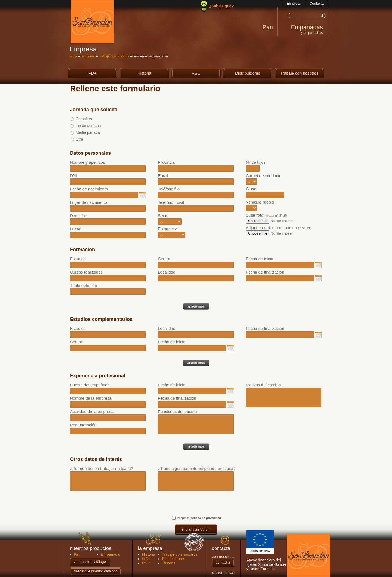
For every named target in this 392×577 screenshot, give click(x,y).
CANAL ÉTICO (223, 573)
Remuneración (83, 425)
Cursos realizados (86, 272)
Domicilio (78, 216)
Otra (79, 139)
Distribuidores (251, 73)
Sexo (163, 216)
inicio (73, 56)
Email (163, 176)
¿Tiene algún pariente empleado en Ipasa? (196, 468)
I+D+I (100, 73)
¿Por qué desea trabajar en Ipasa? (102, 468)
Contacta (317, 3)
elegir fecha (143, 195)
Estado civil (168, 229)
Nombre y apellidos (87, 162)
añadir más (196, 306)
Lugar (75, 229)
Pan (268, 27)
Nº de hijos (256, 162)
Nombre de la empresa (91, 398)
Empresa (294, 3)
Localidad (167, 272)
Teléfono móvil (171, 202)
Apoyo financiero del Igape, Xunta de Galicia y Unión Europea (266, 550)
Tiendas (168, 563)
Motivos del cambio (263, 385)
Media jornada (88, 132)
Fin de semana (88, 126)
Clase (251, 189)
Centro (164, 259)
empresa (88, 56)
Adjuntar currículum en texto (279, 228)
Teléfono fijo (169, 189)
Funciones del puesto (177, 412)
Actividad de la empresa (92, 412)
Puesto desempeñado (90, 385)
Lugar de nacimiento (88, 202)
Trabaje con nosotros (300, 73)
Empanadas (307, 29)
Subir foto (266, 215)
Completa (84, 119)
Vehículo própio (260, 202)
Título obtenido (83, 285)
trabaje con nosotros (114, 56)
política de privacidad (206, 518)
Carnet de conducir (263, 176)
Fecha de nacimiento (89, 189)
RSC (203, 73)
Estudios (78, 259)
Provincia (166, 162)
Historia (151, 73)
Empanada (110, 554)
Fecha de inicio (260, 259)
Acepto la (199, 518)
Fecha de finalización (265, 272)
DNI (73, 176)
